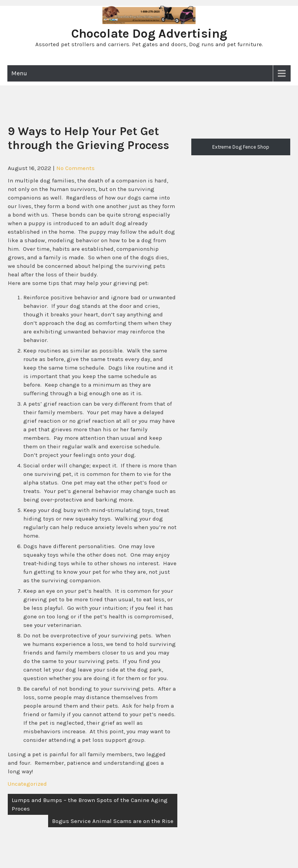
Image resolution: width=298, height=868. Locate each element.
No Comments (75, 168)
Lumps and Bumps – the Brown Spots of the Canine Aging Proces (90, 804)
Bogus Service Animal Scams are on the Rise (113, 821)
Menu (19, 73)
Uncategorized (27, 784)
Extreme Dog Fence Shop (241, 147)
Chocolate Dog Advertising (149, 34)
